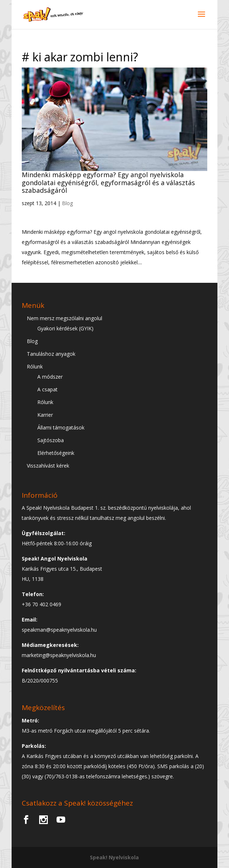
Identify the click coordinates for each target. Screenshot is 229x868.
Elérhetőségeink (56, 453)
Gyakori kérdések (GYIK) (65, 328)
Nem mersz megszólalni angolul (64, 318)
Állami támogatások (61, 427)
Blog (67, 203)
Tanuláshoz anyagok (51, 354)
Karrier (45, 415)
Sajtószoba (51, 440)
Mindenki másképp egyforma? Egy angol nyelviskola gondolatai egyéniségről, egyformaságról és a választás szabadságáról (108, 182)
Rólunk (35, 366)
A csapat (47, 389)
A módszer (50, 377)
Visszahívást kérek (48, 466)
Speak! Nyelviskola (114, 857)
